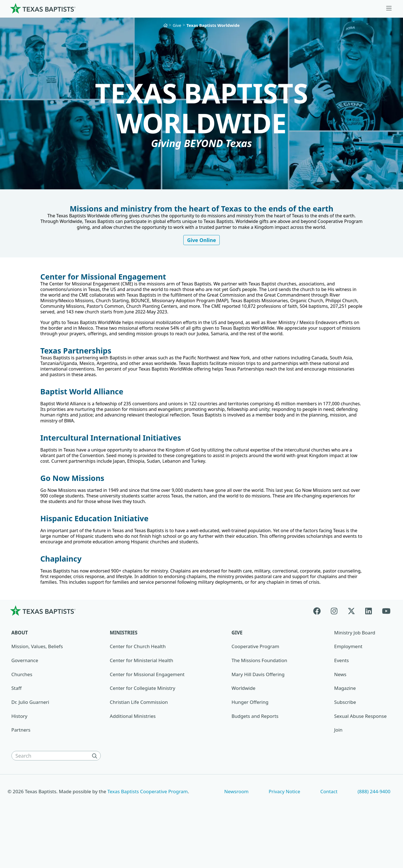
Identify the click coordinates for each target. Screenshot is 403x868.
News (340, 716)
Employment (348, 688)
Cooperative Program (255, 688)
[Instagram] (334, 652)
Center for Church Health (138, 688)
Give (177, 25)
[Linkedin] (369, 652)
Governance (25, 702)
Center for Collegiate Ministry (142, 730)
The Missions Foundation (259, 702)
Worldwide (243, 730)
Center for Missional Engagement (147, 716)
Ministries (124, 674)
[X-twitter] (351, 652)
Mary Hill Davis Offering (258, 716)
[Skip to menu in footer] (389, 8)
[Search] (96, 797)
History (19, 758)
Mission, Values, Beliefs (37, 688)
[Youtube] (386, 652)
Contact (329, 833)
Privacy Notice (284, 833)
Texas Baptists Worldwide (213, 25)
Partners (21, 772)
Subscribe (345, 744)
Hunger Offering (250, 744)
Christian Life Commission (139, 744)
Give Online (201, 248)
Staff (17, 730)
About (20, 674)
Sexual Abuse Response (360, 758)
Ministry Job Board (355, 674)
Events (341, 702)
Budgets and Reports (255, 758)
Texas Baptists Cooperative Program (148, 833)
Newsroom (236, 833)
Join (338, 772)
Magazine (345, 730)
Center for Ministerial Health (141, 702)
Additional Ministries (133, 758)
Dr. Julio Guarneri (30, 744)
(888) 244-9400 (374, 833)
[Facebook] (319, 652)
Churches (22, 716)
